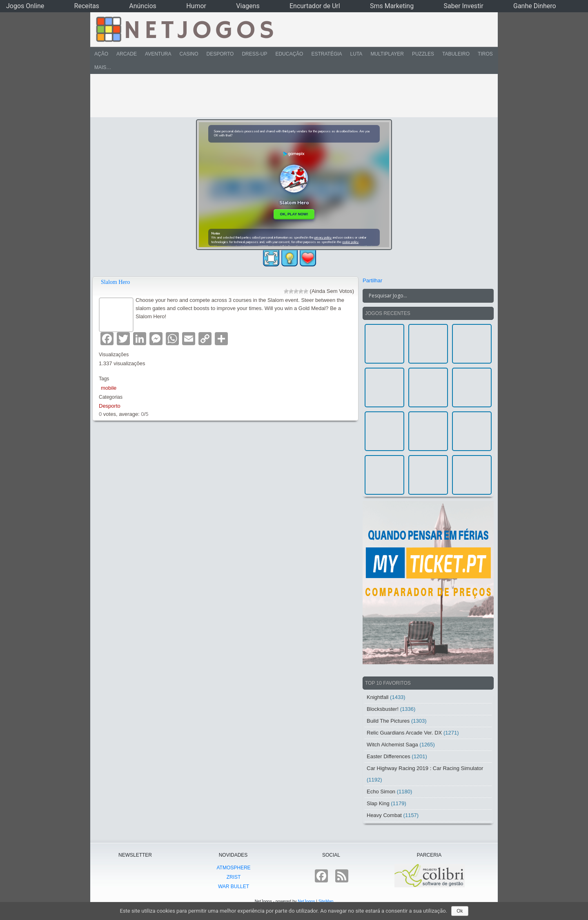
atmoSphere (233, 868)
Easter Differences (389, 756)
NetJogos (306, 901)
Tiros (485, 54)
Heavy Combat (384, 815)
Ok (460, 911)
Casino (189, 54)
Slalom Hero (115, 282)
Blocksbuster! (383, 709)
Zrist (234, 877)
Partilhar (372, 280)
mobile (109, 388)
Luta (356, 54)
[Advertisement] (288, 96)
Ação (101, 54)
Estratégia (326, 54)
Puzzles (423, 54)
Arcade (127, 54)
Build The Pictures (388, 721)
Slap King (378, 803)
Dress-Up (254, 54)
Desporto (220, 54)
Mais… (103, 67)
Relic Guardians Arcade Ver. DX (404, 733)
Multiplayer (387, 54)
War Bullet (234, 887)
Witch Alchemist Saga (392, 745)
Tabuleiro (456, 54)
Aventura (158, 54)
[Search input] (423, 296)
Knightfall (378, 697)
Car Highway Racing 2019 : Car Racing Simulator (425, 768)
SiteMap (326, 901)
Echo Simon (381, 792)
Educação (289, 54)
